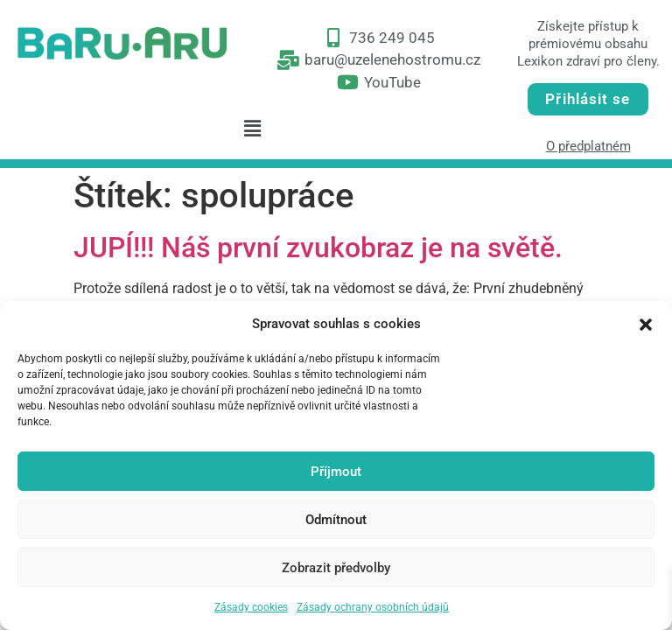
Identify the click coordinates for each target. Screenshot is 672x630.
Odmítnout (336, 520)
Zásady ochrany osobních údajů (373, 607)
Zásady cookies (251, 607)
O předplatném (588, 146)
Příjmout (336, 472)
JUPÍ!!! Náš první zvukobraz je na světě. (318, 248)
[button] (646, 324)
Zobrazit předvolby (336, 568)
